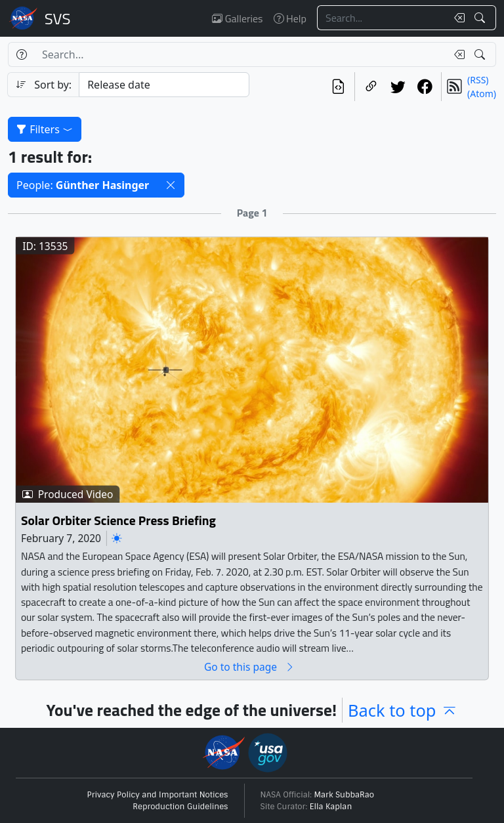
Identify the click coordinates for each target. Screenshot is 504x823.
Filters (45, 129)
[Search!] (481, 18)
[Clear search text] (457, 18)
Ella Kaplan (331, 807)
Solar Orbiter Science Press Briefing (118, 520)
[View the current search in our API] (338, 87)
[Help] (21, 54)
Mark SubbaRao (345, 795)
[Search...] (382, 18)
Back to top (403, 710)
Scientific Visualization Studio (58, 18)
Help (290, 18)
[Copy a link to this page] (371, 87)
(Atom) (482, 94)
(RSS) (478, 80)
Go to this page (249, 666)
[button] (171, 185)
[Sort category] (164, 85)
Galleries (237, 18)
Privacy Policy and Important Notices (158, 795)
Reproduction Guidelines (180, 807)
